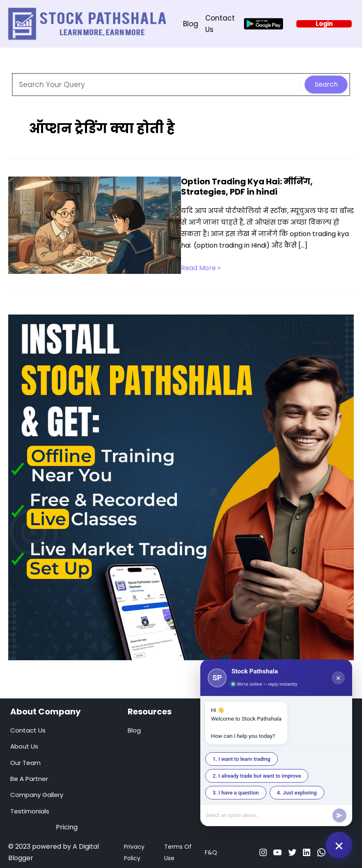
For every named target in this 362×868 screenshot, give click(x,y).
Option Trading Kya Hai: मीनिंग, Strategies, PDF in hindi (247, 187)
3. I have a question (236, 793)
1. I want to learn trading (242, 759)
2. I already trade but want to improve (257, 776)
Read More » (201, 268)
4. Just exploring (297, 793)
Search (326, 84)
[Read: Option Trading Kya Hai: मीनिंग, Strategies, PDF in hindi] (95, 225)
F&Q (211, 852)
